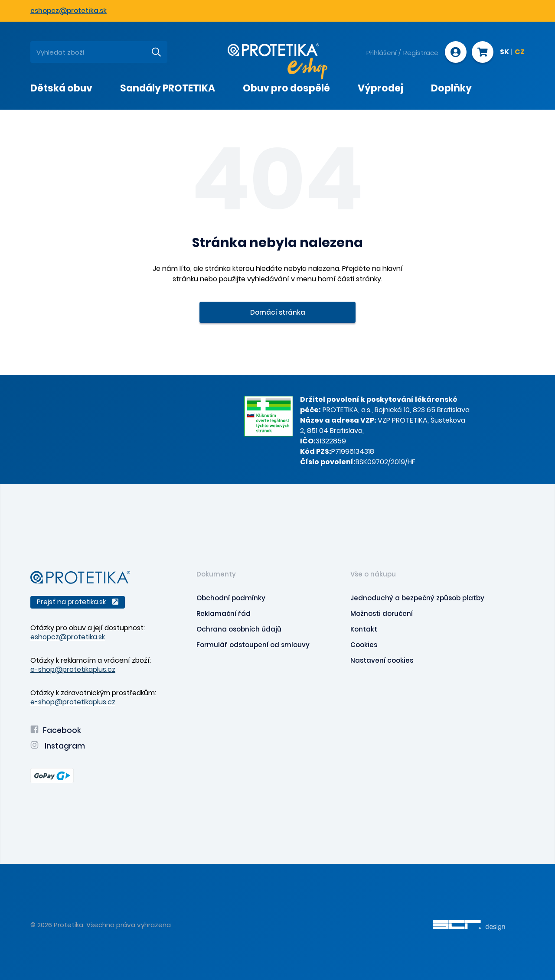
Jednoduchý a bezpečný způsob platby (417, 598)
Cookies (364, 645)
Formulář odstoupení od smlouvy (253, 645)
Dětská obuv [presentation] (61, 88)
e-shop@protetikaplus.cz (73, 669)
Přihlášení (381, 53)
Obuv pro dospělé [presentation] (286, 88)
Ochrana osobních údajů (239, 629)
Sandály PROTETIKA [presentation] (168, 88)
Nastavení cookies (382, 660)
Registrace (421, 53)
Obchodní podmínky (231, 598)
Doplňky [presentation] (451, 88)
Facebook (56, 730)
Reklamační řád (224, 614)
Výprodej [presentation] (380, 88)
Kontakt (364, 629)
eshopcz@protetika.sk (69, 11)
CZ (520, 52)
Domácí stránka (278, 312)
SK (504, 52)
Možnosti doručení (382, 614)
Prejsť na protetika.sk (78, 602)
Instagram (58, 746)
